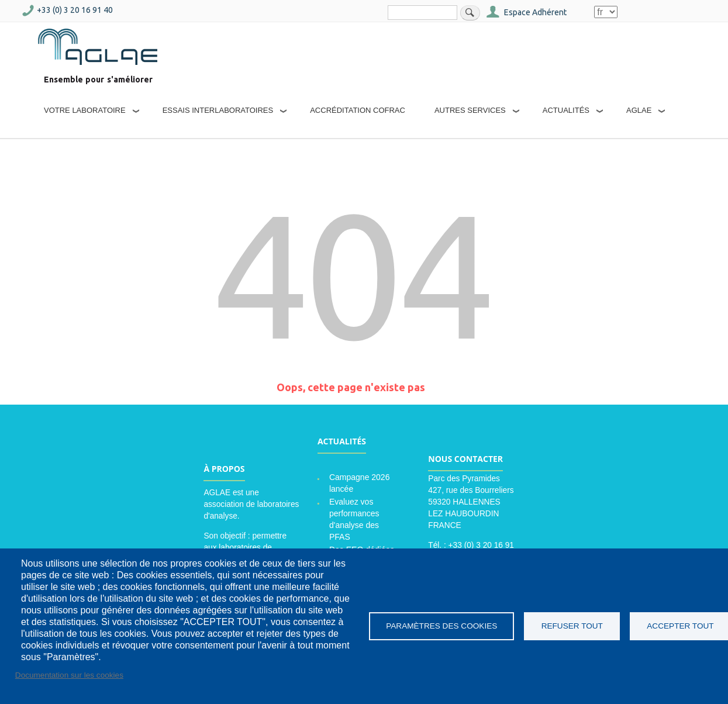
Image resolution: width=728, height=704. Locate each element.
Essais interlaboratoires (218, 110)
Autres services (470, 110)
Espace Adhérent (535, 12)
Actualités (566, 110)
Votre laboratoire (85, 110)
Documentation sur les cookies (69, 675)
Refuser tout (572, 626)
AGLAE (639, 110)
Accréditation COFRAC (358, 110)
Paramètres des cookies (441, 626)
